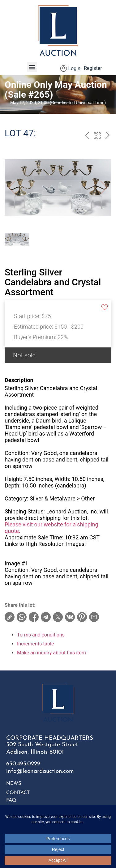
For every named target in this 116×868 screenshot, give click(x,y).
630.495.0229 (23, 764)
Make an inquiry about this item (52, 653)
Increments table (35, 644)
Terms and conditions (41, 635)
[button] (32, 67)
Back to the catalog (97, 136)
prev (87, 136)
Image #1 (16, 563)
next (107, 136)
